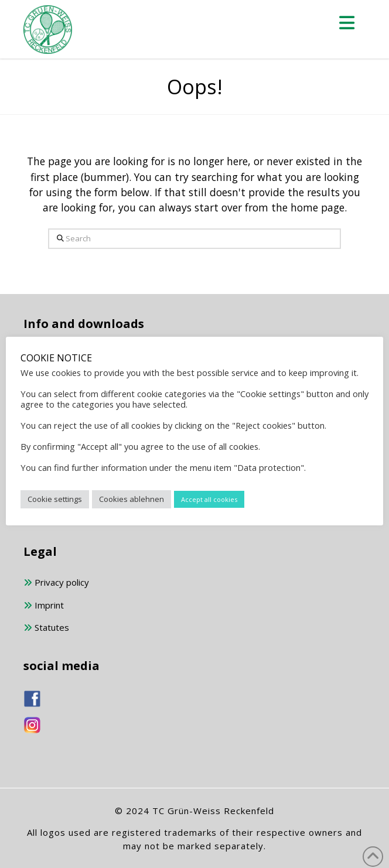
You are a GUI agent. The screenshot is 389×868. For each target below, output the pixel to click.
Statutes (46, 628)
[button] (347, 23)
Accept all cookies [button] (209, 499)
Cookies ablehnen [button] (132, 499)
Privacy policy (56, 583)
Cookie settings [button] (55, 499)
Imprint (44, 606)
